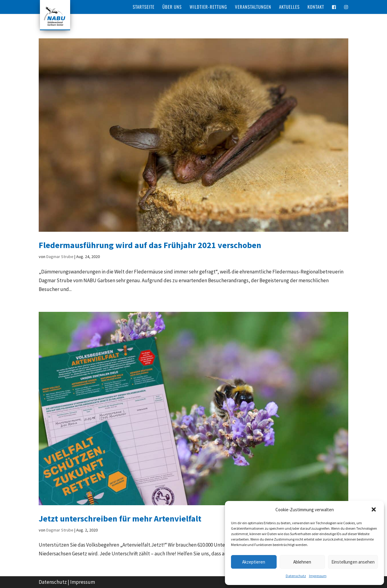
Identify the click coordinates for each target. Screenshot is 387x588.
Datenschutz (296, 576)
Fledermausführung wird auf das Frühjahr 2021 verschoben (150, 245)
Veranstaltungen (253, 7)
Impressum (318, 576)
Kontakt (316, 7)
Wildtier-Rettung (208, 7)
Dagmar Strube (60, 257)
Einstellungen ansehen (353, 562)
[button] (374, 510)
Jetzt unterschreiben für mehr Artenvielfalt (120, 519)
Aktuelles (289, 7)
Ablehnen (302, 562)
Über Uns (172, 7)
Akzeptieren (254, 562)
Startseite (144, 7)
